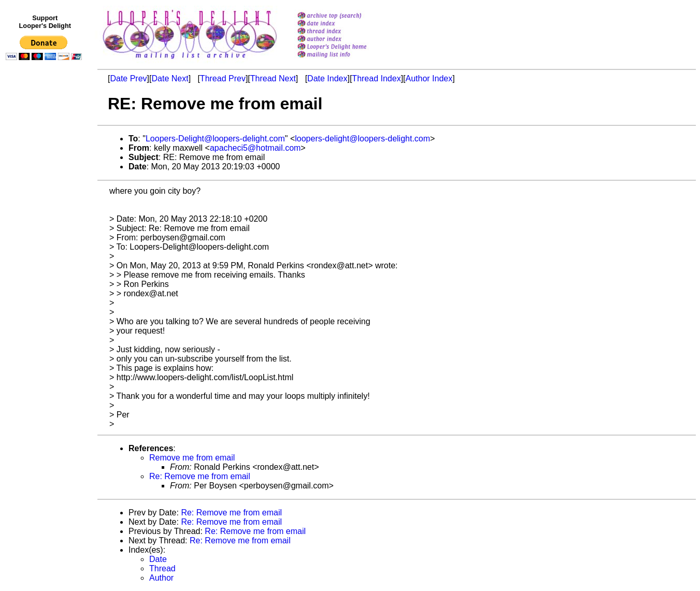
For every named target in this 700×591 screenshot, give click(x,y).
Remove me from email (192, 458)
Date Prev (128, 78)
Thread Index (376, 78)
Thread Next (273, 78)
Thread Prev (223, 78)
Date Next (170, 78)
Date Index (327, 78)
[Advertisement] (46, 278)
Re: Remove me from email (200, 476)
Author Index (429, 78)
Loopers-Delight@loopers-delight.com (215, 139)
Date (158, 559)
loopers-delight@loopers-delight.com (362, 139)
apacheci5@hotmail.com (255, 148)
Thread (162, 568)
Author (161, 578)
